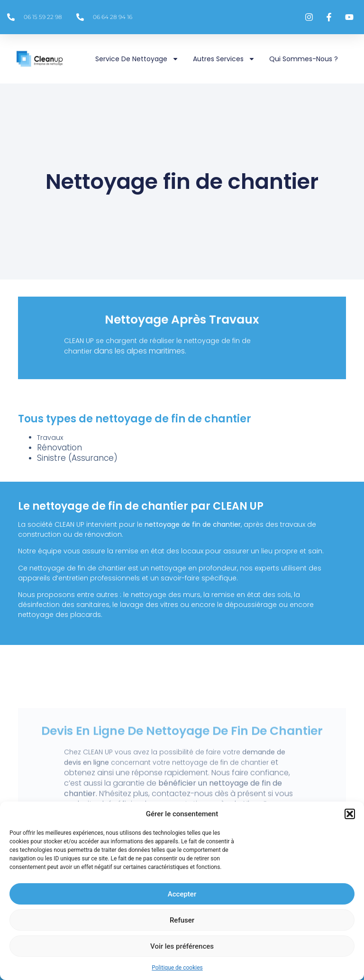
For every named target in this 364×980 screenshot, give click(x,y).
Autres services (224, 59)
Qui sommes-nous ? (304, 59)
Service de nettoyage (137, 59)
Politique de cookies (177, 968)
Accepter (182, 894)
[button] (350, 814)
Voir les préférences (182, 946)
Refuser (182, 920)
